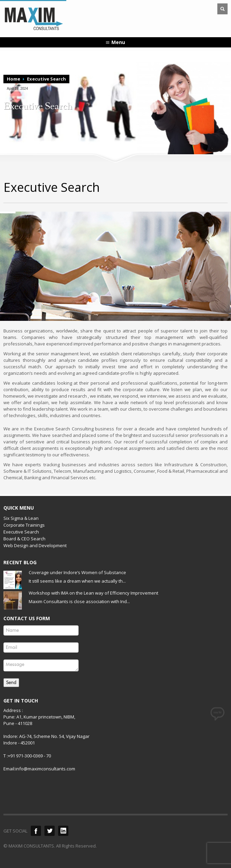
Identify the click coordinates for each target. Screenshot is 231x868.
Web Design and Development (35, 545)
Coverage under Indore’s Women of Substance (77, 572)
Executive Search (21, 532)
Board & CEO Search (24, 539)
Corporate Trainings (24, 525)
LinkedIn (63, 831)
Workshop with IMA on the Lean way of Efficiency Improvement (93, 593)
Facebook (36, 831)
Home (13, 79)
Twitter (50, 831)
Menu (118, 42)
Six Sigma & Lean (21, 518)
